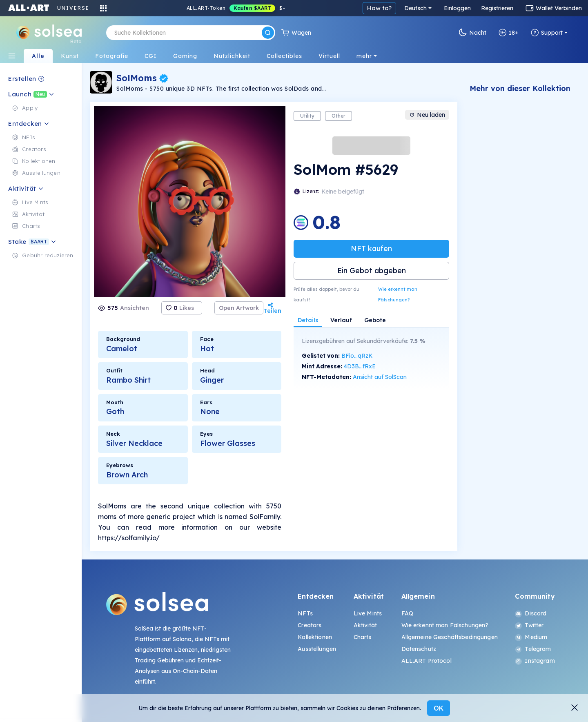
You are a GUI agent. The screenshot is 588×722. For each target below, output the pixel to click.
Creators (310, 625)
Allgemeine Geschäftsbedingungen (450, 637)
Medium (531, 637)
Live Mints (368, 613)
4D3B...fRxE (360, 366)
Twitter (529, 625)
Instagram (535, 661)
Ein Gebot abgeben (372, 271)
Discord (531, 613)
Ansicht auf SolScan (380, 377)
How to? (379, 8)
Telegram (533, 649)
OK (439, 708)
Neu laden (427, 115)
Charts (363, 637)
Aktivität (365, 625)
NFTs (305, 613)
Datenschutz (419, 649)
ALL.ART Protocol (427, 661)
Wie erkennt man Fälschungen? (398, 294)
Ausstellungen (317, 649)
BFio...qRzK (357, 356)
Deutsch (415, 8)
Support (547, 33)
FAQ (407, 613)
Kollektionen (315, 637)
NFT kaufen (371, 248)
